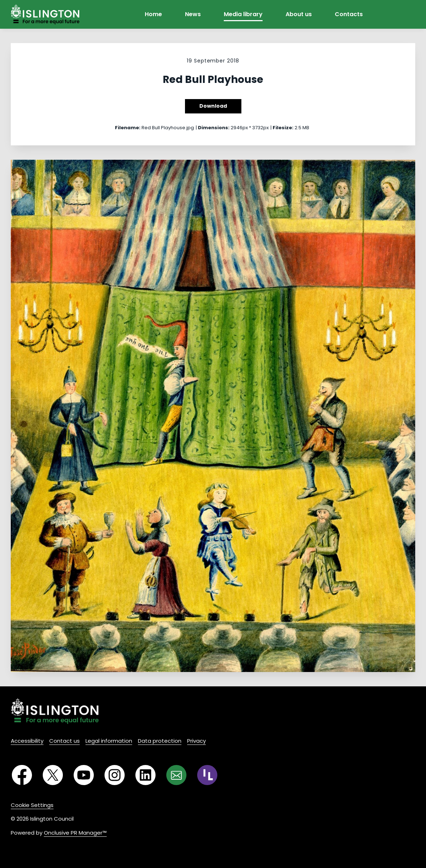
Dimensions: (214, 128)
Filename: (128, 128)
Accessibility (27, 741)
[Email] (176, 775)
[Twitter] (53, 775)
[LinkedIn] (145, 775)
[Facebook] (22, 775)
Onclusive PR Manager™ (75, 833)
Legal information (109, 741)
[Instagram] (115, 775)
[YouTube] (84, 775)
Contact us (64, 741)
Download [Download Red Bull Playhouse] (213, 106)
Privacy (196, 741)
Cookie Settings (32, 805)
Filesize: (283, 128)
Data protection (160, 741)
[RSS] (207, 775)
